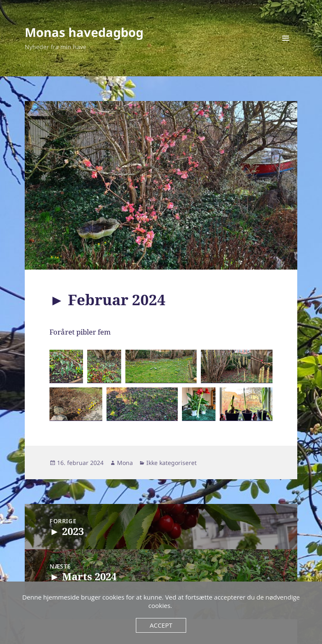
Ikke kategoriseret (171, 463)
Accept (161, 625)
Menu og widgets (286, 50)
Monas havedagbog (84, 32)
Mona (125, 463)
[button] (66, 366)
